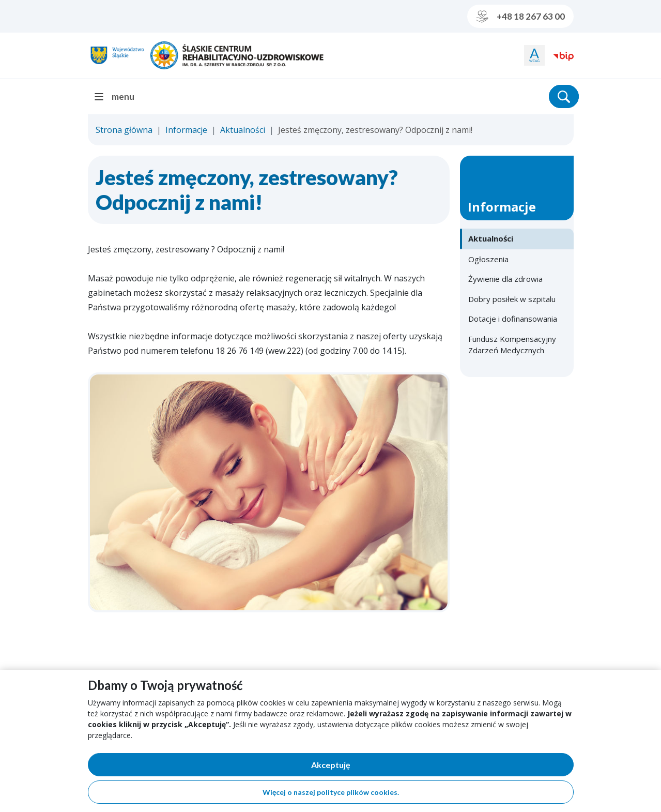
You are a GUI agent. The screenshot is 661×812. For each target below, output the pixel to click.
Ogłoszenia (488, 259)
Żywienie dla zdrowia (505, 279)
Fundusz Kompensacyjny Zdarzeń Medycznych (512, 345)
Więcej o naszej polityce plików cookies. (331, 792)
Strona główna (124, 130)
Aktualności (243, 130)
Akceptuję (366, 767)
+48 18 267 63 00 (520, 17)
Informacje (186, 130)
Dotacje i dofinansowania (513, 319)
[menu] (119, 96)
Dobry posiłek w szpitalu (512, 299)
